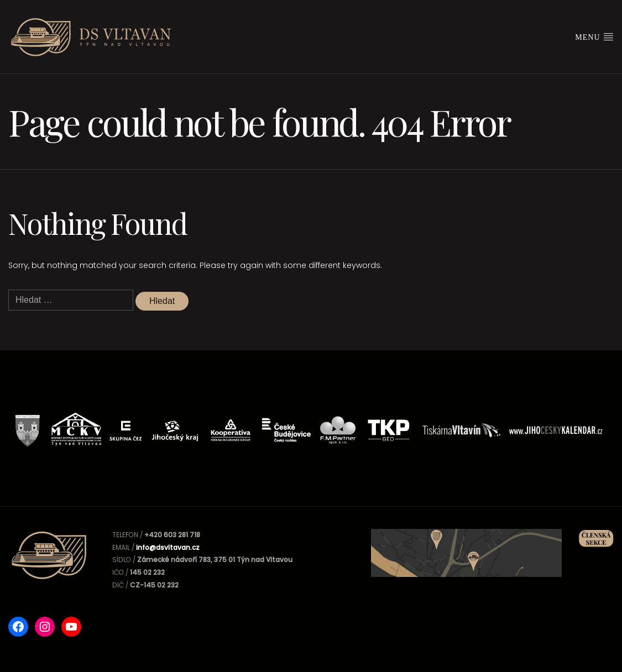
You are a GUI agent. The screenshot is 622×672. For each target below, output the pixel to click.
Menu (594, 36)
